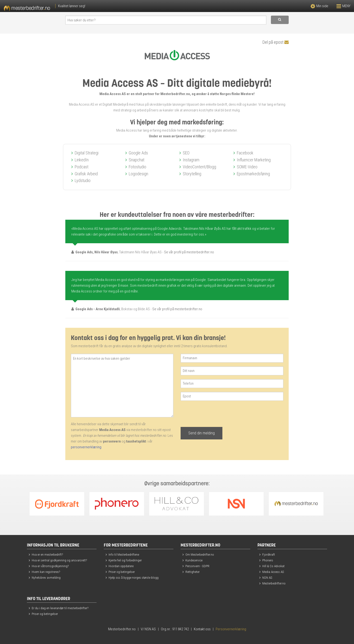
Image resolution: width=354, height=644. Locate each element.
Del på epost (276, 42)
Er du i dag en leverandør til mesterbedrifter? (60, 608)
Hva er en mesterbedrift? (47, 554)
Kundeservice (194, 560)
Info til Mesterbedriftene (124, 554)
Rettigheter (192, 572)
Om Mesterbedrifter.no (200, 554)
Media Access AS (273, 572)
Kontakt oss (202, 629)
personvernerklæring (86, 447)
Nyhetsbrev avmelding (46, 577)
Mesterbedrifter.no (274, 583)
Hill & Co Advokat (273, 566)
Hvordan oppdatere (121, 566)
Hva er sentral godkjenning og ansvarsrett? (59, 560)
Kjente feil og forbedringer (125, 560)
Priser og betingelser (122, 572)
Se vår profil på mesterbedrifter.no (189, 252)
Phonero (268, 560)
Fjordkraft (269, 554)
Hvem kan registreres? (46, 572)
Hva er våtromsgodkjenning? (50, 566)
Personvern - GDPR (197, 566)
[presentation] (217, 414)
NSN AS (267, 577)
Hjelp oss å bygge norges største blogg (134, 577)
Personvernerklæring (231, 629)
